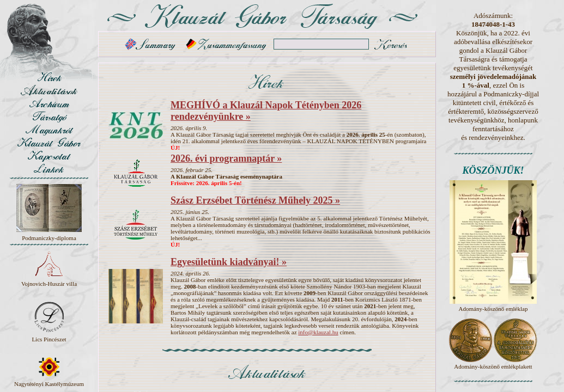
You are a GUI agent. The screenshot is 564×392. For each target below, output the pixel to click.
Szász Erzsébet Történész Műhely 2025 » (255, 200)
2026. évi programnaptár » (226, 158)
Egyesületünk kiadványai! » (229, 262)
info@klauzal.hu (318, 332)
